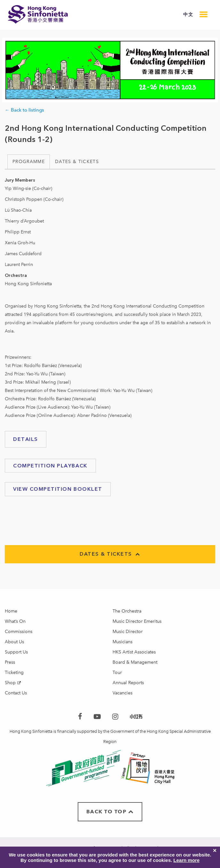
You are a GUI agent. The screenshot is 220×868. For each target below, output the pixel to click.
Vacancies (122, 693)
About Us (14, 642)
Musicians (122, 642)
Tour (117, 673)
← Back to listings (24, 110)
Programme (29, 162)
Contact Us (16, 693)
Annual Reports (128, 683)
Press (10, 662)
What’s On (15, 621)
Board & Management (135, 662)
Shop (10, 683)
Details (26, 439)
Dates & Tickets (77, 162)
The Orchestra (127, 611)
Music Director (128, 632)
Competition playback (50, 466)
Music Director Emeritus (137, 621)
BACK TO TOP (110, 812)
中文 (188, 15)
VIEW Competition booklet (58, 489)
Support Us (16, 652)
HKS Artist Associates (134, 652)
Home (11, 611)
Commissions (19, 632)
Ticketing (14, 673)
